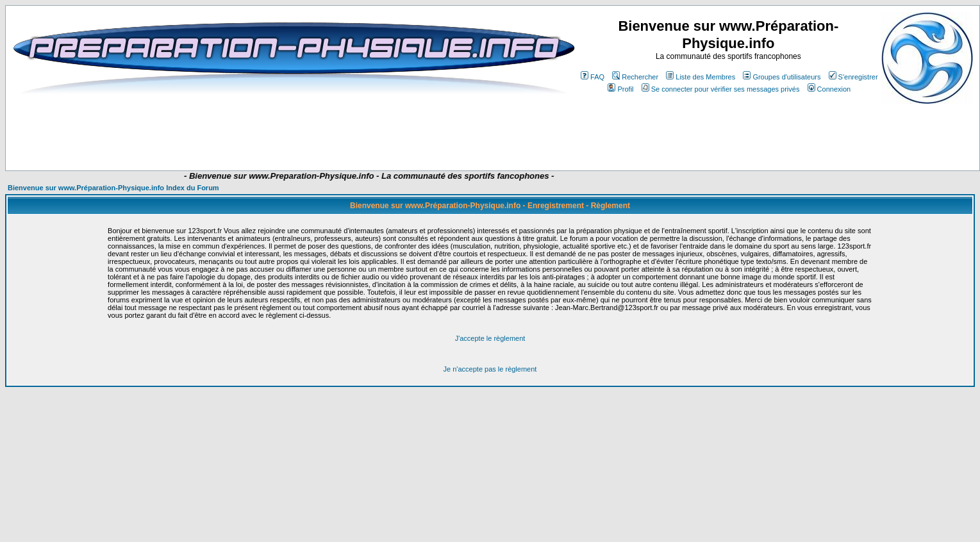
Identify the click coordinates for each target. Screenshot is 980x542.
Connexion (829, 89)
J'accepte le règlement (490, 338)
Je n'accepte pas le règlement (490, 369)
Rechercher (635, 77)
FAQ (593, 77)
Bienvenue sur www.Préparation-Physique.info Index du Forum (113, 188)
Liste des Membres (701, 77)
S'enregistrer (853, 77)
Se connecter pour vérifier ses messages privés (721, 89)
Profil (620, 89)
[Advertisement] (258, 133)
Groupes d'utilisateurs (782, 77)
